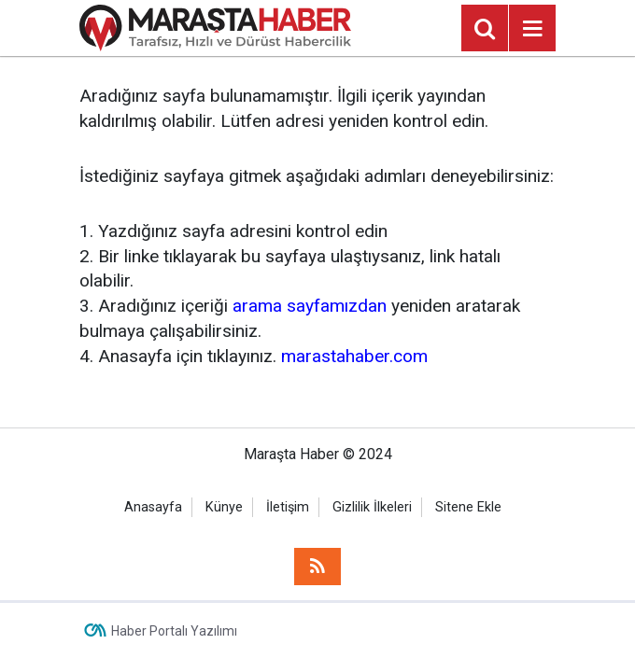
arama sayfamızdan (310, 306)
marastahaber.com (354, 356)
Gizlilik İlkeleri (372, 507)
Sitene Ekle (468, 507)
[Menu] (532, 29)
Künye (224, 507)
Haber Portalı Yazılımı (174, 631)
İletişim (288, 507)
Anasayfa (153, 507)
